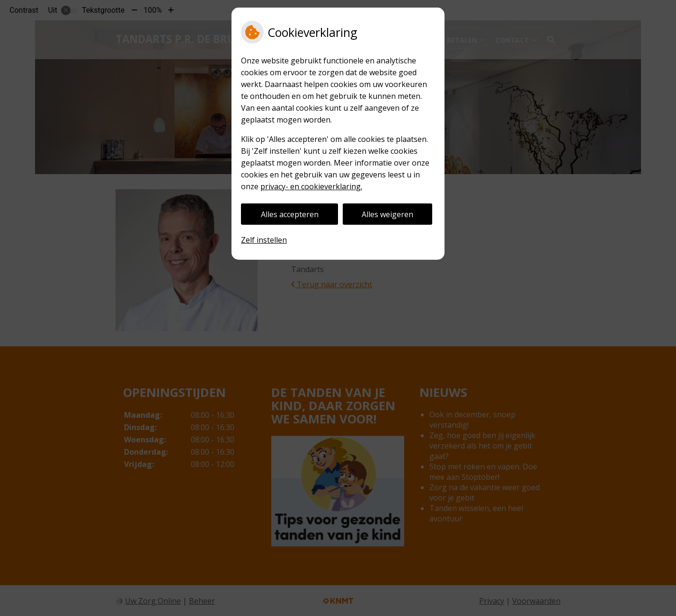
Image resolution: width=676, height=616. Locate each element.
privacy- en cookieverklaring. (311, 186)
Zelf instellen (264, 240)
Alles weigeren (387, 214)
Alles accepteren (290, 214)
